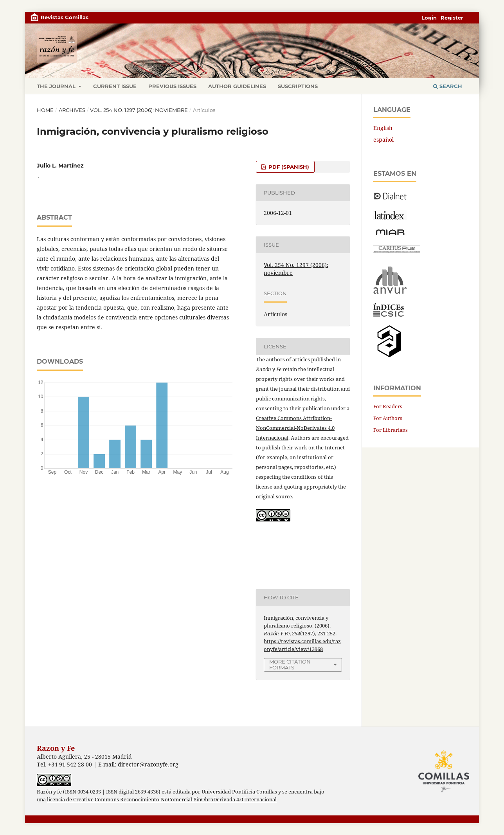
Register (452, 18)
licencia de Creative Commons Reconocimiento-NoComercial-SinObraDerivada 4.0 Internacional (162, 800)
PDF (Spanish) (288, 167)
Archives (72, 110)
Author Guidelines (237, 86)
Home (45, 110)
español (383, 140)
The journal (57, 86)
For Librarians (391, 430)
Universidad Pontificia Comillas (239, 792)
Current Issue (115, 86)
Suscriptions (298, 86)
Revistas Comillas (65, 17)
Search (448, 86)
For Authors (388, 418)
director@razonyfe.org (148, 764)
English (383, 128)
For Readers (388, 406)
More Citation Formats (290, 665)
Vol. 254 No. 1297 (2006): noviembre (139, 110)
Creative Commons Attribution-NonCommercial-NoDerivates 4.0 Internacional (295, 428)
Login (429, 18)
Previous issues (172, 86)
